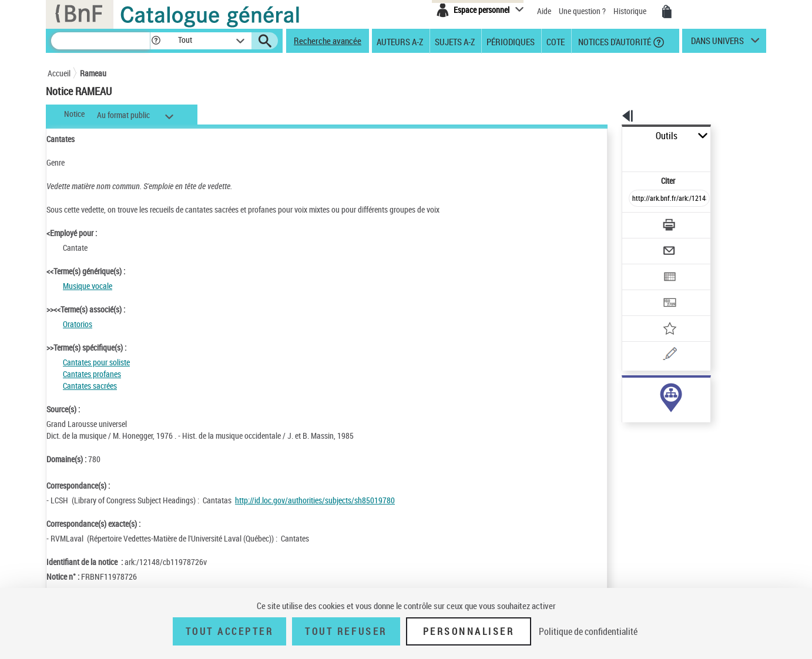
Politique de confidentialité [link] (588, 631)
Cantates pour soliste (96, 362)
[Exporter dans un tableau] (645, 245)
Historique (631, 11)
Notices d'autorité (614, 41)
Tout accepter (230, 631)
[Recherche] (100, 41)
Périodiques (511, 41)
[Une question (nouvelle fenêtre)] (659, 314)
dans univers (717, 43)
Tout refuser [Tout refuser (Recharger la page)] (346, 631)
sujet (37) (625, 392)
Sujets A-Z (455, 41)
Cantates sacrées (90, 386)
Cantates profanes (92, 374)
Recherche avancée (328, 41)
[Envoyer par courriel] (636, 222)
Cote (556, 41)
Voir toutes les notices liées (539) (657, 428)
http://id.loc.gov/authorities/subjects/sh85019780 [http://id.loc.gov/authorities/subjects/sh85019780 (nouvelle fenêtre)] (315, 500)
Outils (609, 136)
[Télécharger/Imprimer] (638, 199)
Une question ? (582, 11)
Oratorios (78, 324)
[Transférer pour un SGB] (641, 268)
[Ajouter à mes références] (643, 291)
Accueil (59, 73)
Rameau (93, 73)
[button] (156, 41)
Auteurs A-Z (400, 41)
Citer (618, 155)
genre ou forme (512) (644, 404)
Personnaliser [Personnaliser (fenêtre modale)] (469, 631)
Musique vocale (88, 286)
